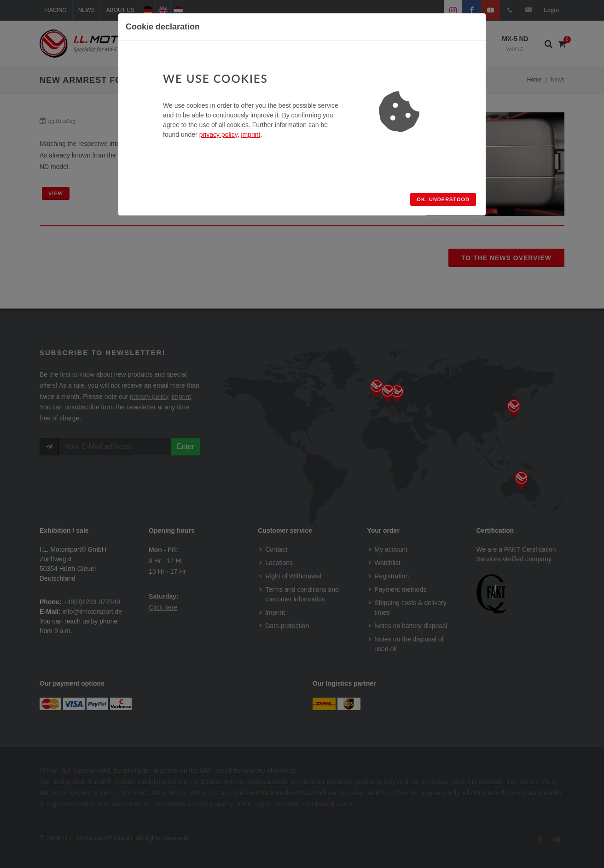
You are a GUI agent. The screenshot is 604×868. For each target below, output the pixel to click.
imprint (250, 134)
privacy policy (218, 134)
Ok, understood (443, 199)
